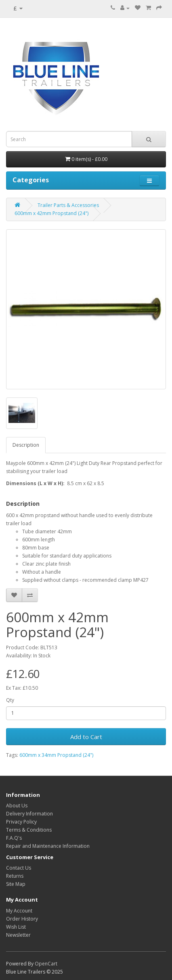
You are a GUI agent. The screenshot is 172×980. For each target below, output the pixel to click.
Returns (15, 876)
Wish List (16, 927)
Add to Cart (86, 737)
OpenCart (46, 964)
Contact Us (19, 868)
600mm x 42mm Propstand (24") (51, 213)
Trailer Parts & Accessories (68, 205)
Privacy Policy (21, 822)
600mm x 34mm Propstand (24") (56, 755)
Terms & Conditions (29, 830)
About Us (17, 806)
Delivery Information (29, 814)
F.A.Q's (14, 838)
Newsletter (18, 935)
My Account (19, 911)
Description (26, 445)
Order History (22, 919)
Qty (10, 700)
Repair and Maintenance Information (48, 846)
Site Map (16, 884)
